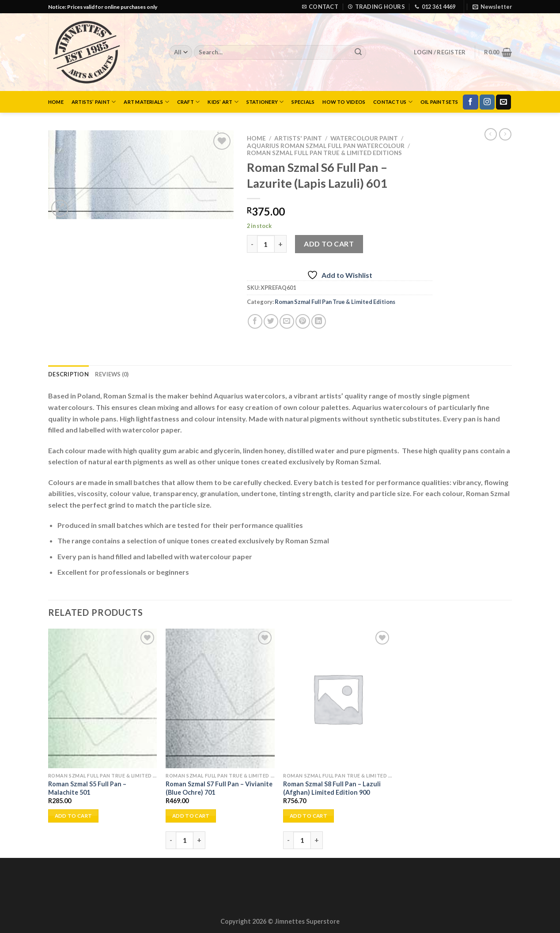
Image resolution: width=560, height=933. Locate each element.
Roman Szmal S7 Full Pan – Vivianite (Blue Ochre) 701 (219, 788)
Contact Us (393, 102)
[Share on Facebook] (255, 321)
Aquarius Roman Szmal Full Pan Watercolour (326, 146)
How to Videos (344, 102)
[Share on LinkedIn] (319, 321)
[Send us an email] (503, 102)
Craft (189, 102)
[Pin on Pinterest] (303, 321)
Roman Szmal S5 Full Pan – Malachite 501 (87, 788)
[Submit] (358, 53)
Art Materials (146, 102)
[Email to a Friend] (287, 321)
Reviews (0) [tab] (112, 374)
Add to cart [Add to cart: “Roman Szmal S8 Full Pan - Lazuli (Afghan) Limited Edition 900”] (308, 816)
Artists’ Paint (94, 102)
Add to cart (329, 244)
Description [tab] (68, 374)
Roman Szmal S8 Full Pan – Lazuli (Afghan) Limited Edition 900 (332, 788)
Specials (303, 102)
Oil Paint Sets (439, 102)
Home (56, 102)
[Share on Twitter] (271, 321)
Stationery (265, 102)
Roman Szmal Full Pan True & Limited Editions (324, 153)
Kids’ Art (223, 102)
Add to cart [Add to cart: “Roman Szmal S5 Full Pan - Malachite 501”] (74, 816)
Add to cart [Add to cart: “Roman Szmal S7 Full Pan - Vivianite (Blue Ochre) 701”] (191, 816)
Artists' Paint (298, 138)
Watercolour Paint (364, 138)
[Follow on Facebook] (470, 102)
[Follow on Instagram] (487, 102)
